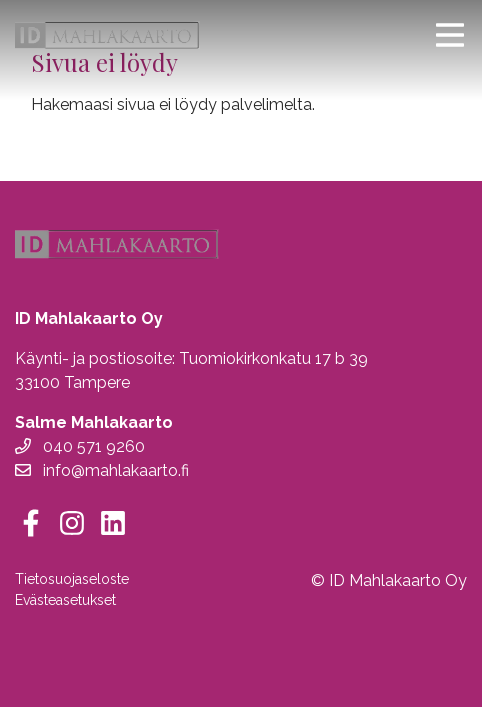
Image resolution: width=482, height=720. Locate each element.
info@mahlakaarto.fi (102, 470)
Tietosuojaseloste (72, 579)
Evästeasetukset (65, 600)
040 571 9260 (80, 446)
